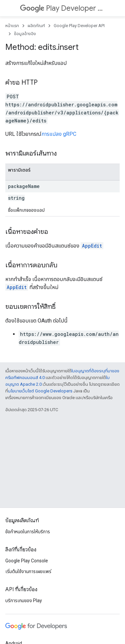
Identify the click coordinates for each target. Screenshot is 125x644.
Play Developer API (62, 8)
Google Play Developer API (79, 26)
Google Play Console (27, 561)
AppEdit (92, 246)
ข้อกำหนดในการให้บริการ (28, 532)
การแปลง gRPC (59, 134)
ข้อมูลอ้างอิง (25, 34)
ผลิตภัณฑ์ (36, 26)
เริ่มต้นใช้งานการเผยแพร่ (28, 571)
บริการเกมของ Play (24, 601)
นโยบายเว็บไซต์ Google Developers (40, 391)
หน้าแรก (12, 26)
